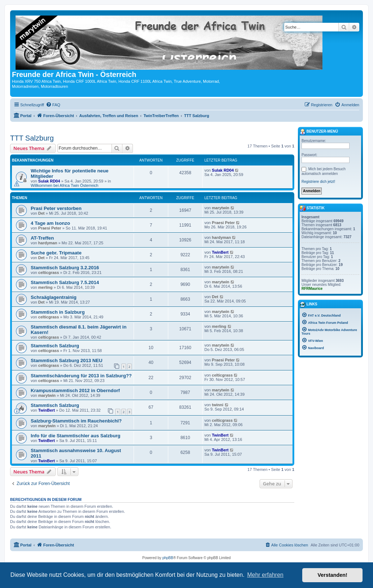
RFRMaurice (312, 289)
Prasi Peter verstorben (56, 208)
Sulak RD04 (49, 181)
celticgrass (49, 272)
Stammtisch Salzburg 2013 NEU (67, 360)
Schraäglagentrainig (54, 297)
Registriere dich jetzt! (318, 182)
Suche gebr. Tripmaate (56, 253)
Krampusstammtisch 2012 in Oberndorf (75, 390)
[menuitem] (53, 105)
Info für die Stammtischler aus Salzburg (75, 436)
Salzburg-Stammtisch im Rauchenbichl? (76, 421)
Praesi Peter (50, 228)
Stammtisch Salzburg (55, 346)
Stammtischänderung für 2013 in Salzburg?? (81, 376)
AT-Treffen (42, 238)
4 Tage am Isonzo (50, 223)
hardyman (48, 243)
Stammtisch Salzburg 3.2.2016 (65, 268)
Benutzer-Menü (319, 132)
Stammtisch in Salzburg (58, 312)
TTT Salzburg (32, 138)
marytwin (221, 208)
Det (42, 213)
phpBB (168, 558)
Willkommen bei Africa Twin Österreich (64, 185)
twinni (218, 405)
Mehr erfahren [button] (265, 575)
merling (45, 287)
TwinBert (220, 252)
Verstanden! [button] (333, 575)
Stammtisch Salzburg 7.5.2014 (65, 282)
